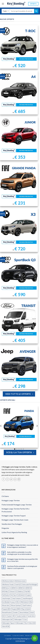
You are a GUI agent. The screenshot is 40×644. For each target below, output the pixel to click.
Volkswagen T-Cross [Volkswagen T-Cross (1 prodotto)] (21, 619)
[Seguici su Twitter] (11, 479)
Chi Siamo (5, 496)
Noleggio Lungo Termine (11, 500)
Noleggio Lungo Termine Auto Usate (15, 520)
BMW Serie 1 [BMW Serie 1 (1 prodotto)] (6, 588)
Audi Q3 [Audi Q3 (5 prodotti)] (18, 585)
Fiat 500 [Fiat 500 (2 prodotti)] (27, 592)
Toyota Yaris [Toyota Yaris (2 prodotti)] (31, 616)
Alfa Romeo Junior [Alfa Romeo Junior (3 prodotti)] (20, 581)
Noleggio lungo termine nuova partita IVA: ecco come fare (23, 560)
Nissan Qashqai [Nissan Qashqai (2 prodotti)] (16, 605)
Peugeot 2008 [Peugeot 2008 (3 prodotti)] (16, 609)
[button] (3, 4)
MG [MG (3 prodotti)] (18, 602)
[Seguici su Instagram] (7, 479)
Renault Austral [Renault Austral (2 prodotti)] (7, 612)
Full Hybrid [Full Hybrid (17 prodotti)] (21, 595)
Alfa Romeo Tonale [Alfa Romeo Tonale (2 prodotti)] (8, 585)
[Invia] (36, 11)
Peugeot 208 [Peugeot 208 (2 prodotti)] (6, 609)
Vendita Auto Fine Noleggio (12, 524)
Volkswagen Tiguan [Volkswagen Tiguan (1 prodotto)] (8, 623)
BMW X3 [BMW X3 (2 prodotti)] (29, 588)
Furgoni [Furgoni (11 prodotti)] (28, 595)
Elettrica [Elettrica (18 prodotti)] (20, 592)
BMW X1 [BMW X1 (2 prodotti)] (14, 588)
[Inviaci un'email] (15, 479)
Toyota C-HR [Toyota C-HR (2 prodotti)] (11, 616)
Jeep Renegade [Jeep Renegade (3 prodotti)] (27, 598)
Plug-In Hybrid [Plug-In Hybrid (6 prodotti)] (26, 609)
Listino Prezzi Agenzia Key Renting (14, 532)
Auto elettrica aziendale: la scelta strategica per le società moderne (19, 553)
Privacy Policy (31, 636)
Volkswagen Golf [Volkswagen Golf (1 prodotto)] (7, 619)
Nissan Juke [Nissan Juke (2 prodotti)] (6, 605)
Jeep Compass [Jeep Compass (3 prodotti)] (17, 598)
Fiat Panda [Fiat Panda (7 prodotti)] (5, 595)
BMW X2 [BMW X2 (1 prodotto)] (21, 588)
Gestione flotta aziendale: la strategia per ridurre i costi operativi (22, 567)
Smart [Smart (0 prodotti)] (32, 612)
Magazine (5, 528)
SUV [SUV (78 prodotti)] (4, 616)
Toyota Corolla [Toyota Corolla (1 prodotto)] (21, 616)
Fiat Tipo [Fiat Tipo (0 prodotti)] (13, 595)
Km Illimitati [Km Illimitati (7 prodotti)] (6, 602)
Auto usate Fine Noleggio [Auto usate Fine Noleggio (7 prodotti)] (30, 585)
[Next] (37, 426)
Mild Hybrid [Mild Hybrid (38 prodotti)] (24, 602)
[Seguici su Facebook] (4, 479)
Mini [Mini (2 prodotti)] (31, 602)
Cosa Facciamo (18, 636)
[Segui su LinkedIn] (19, 479)
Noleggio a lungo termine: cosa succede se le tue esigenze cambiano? (23, 546)
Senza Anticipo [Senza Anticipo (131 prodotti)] (24, 612)
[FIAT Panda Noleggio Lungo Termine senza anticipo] (19, 423)
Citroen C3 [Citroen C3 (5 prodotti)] (13, 592)
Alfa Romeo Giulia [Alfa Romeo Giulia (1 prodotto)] (8, 581)
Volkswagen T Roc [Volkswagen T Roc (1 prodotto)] (21, 623)
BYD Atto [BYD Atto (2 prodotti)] (5, 592)
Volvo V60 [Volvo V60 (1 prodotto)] (32, 623)
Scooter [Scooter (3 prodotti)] (16, 612)
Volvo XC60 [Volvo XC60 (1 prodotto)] (6, 626)
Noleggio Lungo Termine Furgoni (14, 516)
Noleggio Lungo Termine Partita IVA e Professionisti (15, 510)
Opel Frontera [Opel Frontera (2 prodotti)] (27, 605)
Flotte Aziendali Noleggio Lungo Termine (17, 505)
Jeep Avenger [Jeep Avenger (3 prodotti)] (6, 598)
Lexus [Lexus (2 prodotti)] (13, 602)
